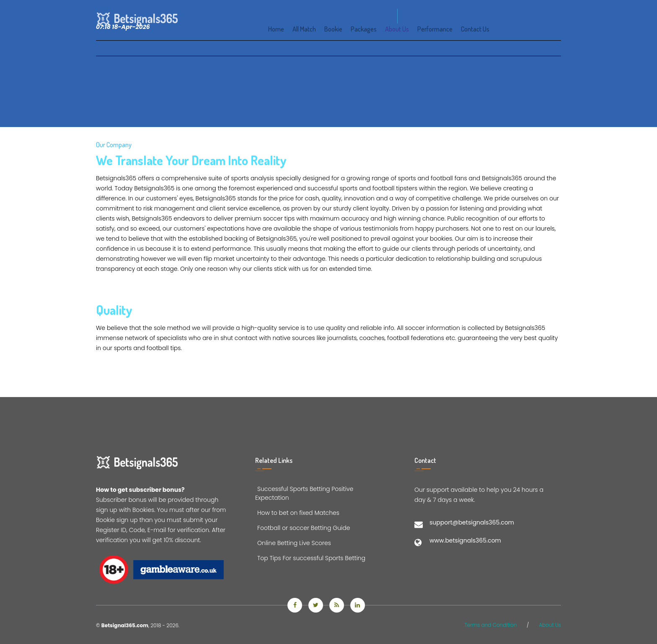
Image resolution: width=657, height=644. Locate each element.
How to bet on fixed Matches (297, 513)
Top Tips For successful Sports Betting (310, 558)
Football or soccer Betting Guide (303, 528)
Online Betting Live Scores (293, 543)
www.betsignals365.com (465, 540)
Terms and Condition (491, 625)
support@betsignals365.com (472, 522)
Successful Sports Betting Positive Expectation (304, 493)
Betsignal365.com (125, 625)
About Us (550, 625)
